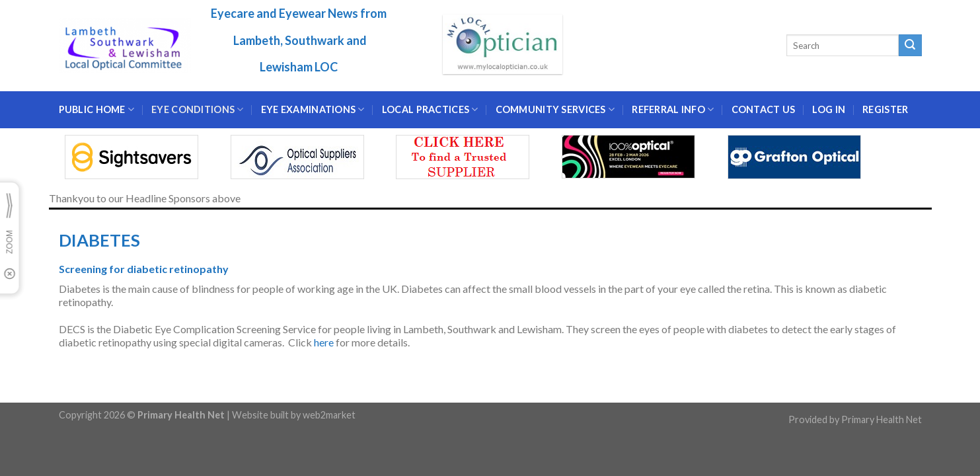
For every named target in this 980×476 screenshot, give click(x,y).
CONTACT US (764, 109)
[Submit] (910, 46)
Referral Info (673, 109)
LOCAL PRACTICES (430, 109)
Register (885, 109)
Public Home (97, 109)
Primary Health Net (882, 419)
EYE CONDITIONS (198, 109)
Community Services (555, 109)
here (324, 342)
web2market (329, 415)
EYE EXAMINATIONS (313, 109)
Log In (829, 109)
